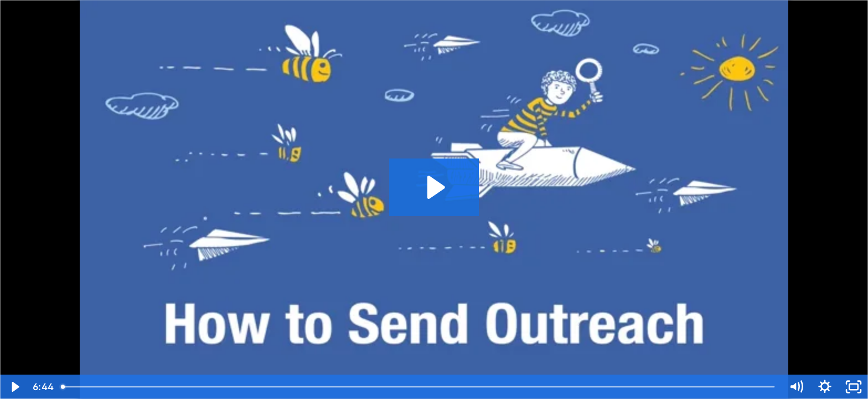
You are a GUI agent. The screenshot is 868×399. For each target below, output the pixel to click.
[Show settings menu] (825, 387)
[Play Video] (14, 387)
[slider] (418, 387)
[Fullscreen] (854, 387)
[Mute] (796, 387)
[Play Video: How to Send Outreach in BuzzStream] (434, 187)
